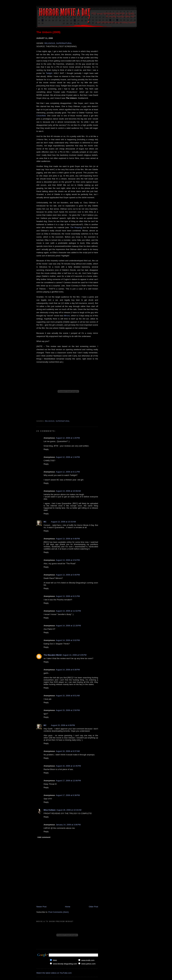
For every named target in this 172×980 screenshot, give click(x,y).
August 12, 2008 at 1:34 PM (68, 457)
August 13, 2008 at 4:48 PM (68, 539)
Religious (50, 421)
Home (68, 907)
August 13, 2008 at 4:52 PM (68, 560)
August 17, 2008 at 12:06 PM (68, 781)
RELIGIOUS (50, 43)
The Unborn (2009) (48, 32)
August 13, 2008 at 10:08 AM (68, 491)
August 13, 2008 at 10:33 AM (63, 522)
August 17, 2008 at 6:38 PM (68, 795)
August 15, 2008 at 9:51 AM (68, 696)
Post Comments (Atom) (59, 912)
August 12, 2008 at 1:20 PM (68, 438)
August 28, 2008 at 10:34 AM (69, 810)
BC (45, 522)
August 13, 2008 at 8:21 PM (68, 596)
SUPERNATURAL (64, 43)
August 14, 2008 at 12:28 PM (68, 626)
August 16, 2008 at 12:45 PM (68, 766)
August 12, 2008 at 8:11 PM (68, 472)
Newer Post (41, 907)
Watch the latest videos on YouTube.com (54, 973)
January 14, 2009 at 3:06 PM (68, 825)
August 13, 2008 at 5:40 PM (68, 575)
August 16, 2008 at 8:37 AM (68, 751)
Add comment (44, 837)
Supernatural (63, 421)
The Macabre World (53, 655)
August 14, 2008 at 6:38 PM (68, 670)
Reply (46, 449)
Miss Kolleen (50, 810)
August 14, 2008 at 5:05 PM (74, 655)
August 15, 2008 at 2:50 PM (68, 710)
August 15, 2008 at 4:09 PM (63, 725)
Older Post (93, 907)
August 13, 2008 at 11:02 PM (68, 611)
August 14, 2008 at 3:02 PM (68, 640)
